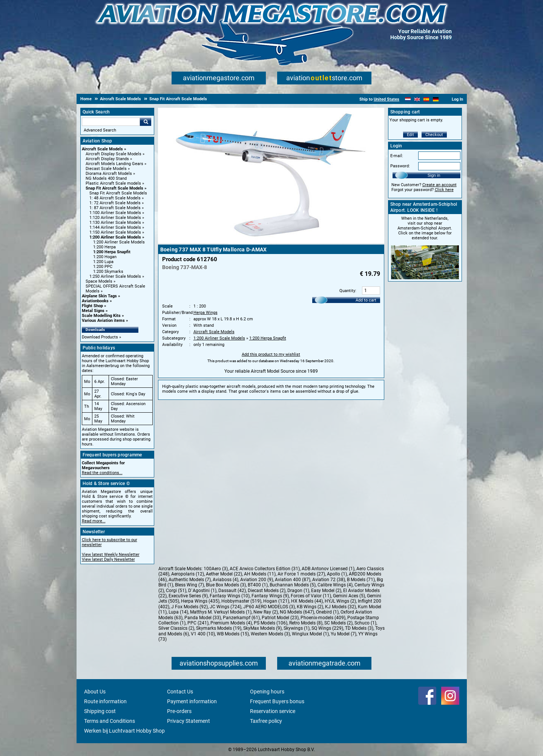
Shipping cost (100, 711)
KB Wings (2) (310, 607)
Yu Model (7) (344, 634)
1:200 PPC (103, 267)
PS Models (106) (271, 623)
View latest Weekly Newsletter (111, 555)
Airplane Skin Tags (99, 296)
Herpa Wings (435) (200, 601)
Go (146, 122)
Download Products (100, 337)
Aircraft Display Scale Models (114, 154)
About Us (95, 692)
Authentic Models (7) (190, 580)
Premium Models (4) (231, 623)
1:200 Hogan (105, 257)
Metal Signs (93, 311)
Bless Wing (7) (189, 585)
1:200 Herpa (104, 247)
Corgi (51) (176, 591)
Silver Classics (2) (176, 628)
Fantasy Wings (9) (270, 596)
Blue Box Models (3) (226, 585)
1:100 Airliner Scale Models (115, 213)
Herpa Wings (206, 313)
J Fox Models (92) (189, 607)
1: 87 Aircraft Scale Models (115, 208)
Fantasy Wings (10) (230, 596)
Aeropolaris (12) (188, 574)
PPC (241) (198, 623)
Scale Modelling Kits (101, 316)
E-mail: (397, 156)
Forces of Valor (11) (311, 596)
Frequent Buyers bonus (277, 701)
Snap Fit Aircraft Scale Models (114, 188)
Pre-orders (179, 711)
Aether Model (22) (224, 574)
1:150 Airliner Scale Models (115, 232)
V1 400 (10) (203, 634)
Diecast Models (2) (267, 591)
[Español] (426, 99)
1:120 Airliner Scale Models (115, 218)
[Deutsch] (436, 99)
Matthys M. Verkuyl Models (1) (221, 612)
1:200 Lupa (103, 262)
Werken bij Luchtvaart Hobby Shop (124, 731)
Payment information (192, 701)
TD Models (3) (359, 628)
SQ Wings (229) (327, 628)
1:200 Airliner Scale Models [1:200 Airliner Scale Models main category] (119, 242)
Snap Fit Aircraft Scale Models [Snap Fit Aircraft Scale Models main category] (118, 193)
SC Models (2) (338, 623)
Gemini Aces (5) (349, 596)
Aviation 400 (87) (293, 580)
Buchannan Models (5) (293, 585)
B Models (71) (361, 580)
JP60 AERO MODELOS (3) (269, 607)
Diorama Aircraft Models (109, 174)
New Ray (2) (266, 612)
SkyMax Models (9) (262, 628)
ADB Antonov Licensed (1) (328, 569)
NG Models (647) (297, 612)
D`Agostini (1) (202, 591)
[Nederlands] (408, 99)
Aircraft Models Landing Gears (114, 164)
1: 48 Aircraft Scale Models (115, 198)
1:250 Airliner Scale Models (115, 276)
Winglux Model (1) (310, 634)
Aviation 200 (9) (257, 580)
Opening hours (267, 692)
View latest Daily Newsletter (108, 559)
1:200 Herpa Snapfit (112, 252)
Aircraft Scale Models (102, 149)
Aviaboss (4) (225, 580)
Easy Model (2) (326, 591)
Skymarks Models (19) (219, 628)
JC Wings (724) (225, 607)
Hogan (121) (276, 601)
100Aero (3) (216, 569)
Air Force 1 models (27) (301, 574)
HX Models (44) (307, 601)
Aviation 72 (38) (329, 580)
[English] (417, 99)
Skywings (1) (297, 628)
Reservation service (273, 711)
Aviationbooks (95, 301)
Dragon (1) (298, 591)
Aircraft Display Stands (107, 159)
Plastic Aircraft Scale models (113, 183)
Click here (444, 190)
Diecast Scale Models (106, 169)
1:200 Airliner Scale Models (115, 237)
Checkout (434, 135)
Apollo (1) (337, 574)
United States (387, 99)
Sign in (434, 175)
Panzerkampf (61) (241, 618)
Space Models (99, 281)
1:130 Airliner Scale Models (115, 223)
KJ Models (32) (341, 607)
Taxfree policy (266, 721)
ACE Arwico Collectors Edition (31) (265, 569)
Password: (400, 166)
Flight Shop (92, 306)
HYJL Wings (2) (340, 601)
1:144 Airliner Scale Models (115, 227)
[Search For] (111, 122)
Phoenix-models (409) (323, 618)
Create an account (439, 185)
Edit (410, 135)
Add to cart (366, 300)
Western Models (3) (270, 634)
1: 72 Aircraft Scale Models (115, 203)
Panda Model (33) (203, 618)
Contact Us (180, 692)
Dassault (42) (232, 591)
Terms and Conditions (110, 721)
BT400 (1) (258, 585)
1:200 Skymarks (108, 272)
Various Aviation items (103, 321)
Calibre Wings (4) (335, 585)
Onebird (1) (327, 612)
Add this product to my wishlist (271, 354)
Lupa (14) (178, 612)
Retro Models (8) (306, 623)
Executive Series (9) (188, 596)
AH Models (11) (260, 574)
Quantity (347, 291)
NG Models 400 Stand (106, 178)
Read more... (94, 521)
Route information (105, 701)
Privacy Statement (189, 721)
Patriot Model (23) (280, 618)
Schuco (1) (365, 623)
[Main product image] (271, 242)
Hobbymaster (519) (241, 601)
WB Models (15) (233, 634)
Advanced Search (100, 130)
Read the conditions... (102, 473)
